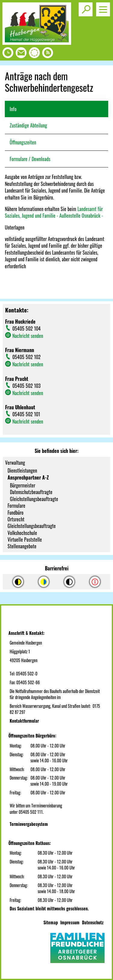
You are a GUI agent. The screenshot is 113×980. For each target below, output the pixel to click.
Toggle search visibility (87, 7)
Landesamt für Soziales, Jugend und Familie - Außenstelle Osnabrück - (54, 212)
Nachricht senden (28, 336)
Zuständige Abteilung (28, 125)
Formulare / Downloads (30, 159)
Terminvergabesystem (29, 824)
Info (13, 109)
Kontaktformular (24, 721)
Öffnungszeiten (23, 142)
